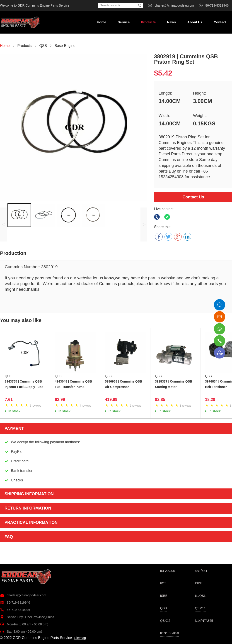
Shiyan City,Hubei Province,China (27, 617)
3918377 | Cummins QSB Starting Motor (174, 384)
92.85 (160, 400)
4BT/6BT (201, 571)
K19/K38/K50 (170, 633)
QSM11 (200, 608)
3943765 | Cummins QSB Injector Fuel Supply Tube (24, 384)
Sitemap (80, 638)
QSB (8, 376)
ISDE (199, 583)
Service (124, 22)
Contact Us (193, 197)
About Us (195, 22)
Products (148, 22)
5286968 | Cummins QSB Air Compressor (123, 384)
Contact (220, 22)
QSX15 (165, 621)
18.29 (210, 400)
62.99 (60, 400)
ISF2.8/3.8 (168, 571)
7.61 (9, 400)
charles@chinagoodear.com (23, 595)
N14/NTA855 (204, 621)
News (171, 22)
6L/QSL (200, 596)
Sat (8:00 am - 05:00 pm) (21, 632)
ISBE (164, 596)
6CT (163, 583)
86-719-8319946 (15, 603)
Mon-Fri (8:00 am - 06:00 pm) (24, 624)
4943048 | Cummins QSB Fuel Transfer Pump (73, 384)
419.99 (111, 400)
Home (101, 22)
